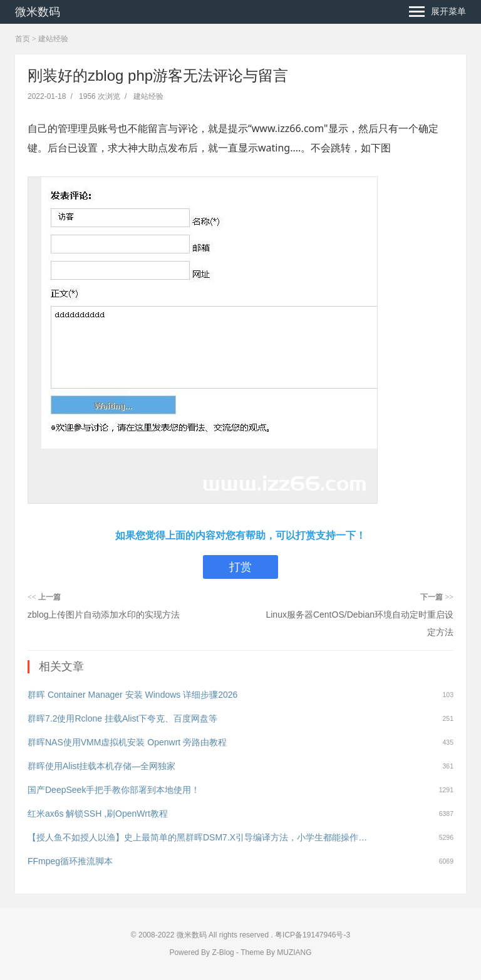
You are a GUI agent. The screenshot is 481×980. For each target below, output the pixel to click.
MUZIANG (294, 952)
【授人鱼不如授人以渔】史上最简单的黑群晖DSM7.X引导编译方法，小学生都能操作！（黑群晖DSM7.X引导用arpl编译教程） (198, 837)
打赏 (240, 567)
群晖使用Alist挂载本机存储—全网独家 (101, 766)
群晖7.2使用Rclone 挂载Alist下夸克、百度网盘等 (122, 718)
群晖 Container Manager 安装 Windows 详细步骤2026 (132, 695)
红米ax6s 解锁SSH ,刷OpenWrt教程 (98, 814)
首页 (23, 39)
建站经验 (53, 39)
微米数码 (38, 12)
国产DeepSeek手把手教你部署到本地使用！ (114, 790)
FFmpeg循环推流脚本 (70, 861)
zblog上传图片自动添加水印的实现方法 (104, 615)
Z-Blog (223, 952)
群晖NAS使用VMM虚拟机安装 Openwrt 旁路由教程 (127, 742)
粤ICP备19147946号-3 (312, 935)
